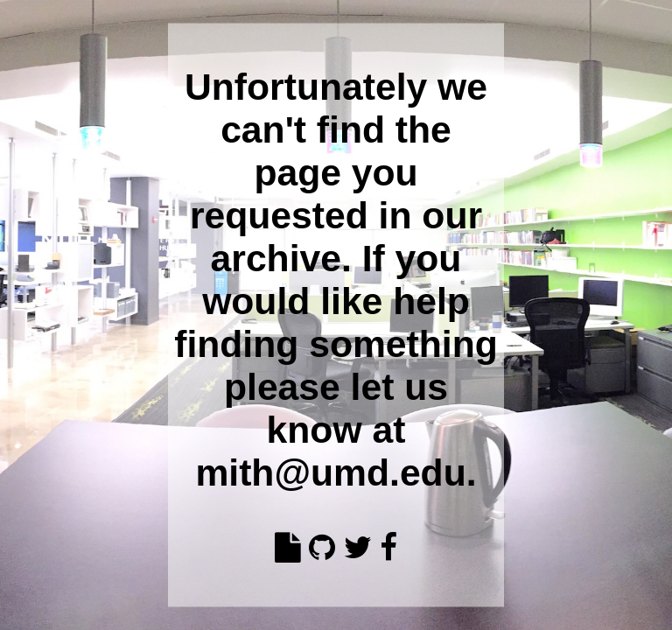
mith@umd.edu (330, 472)
